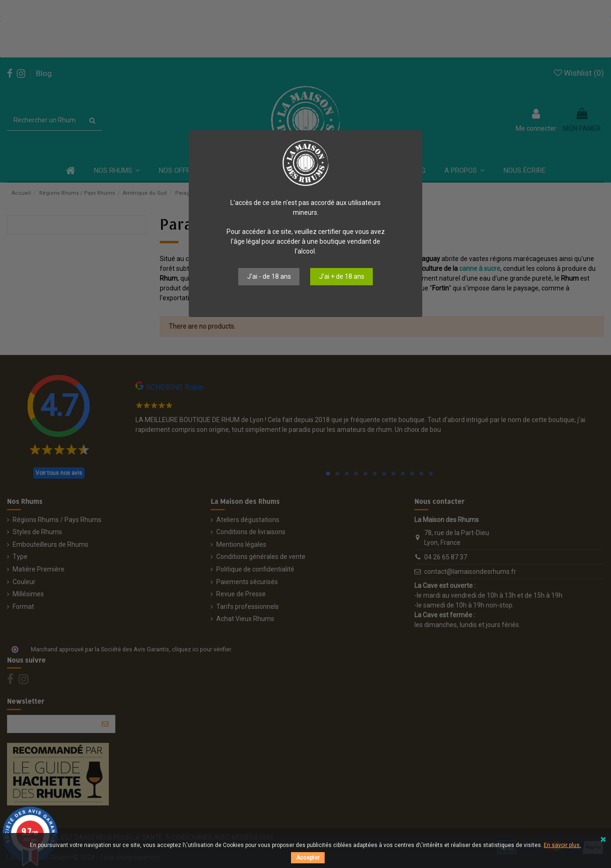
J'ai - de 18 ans (269, 276)
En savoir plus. (562, 845)
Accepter (308, 858)
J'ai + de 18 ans (342, 276)
